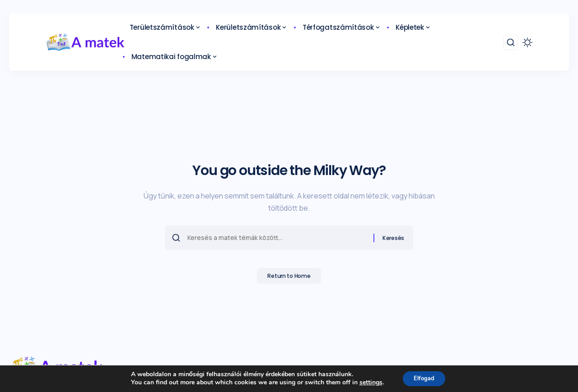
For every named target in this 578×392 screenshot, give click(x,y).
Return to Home (289, 279)
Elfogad (424, 378)
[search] (511, 42)
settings (367, 382)
